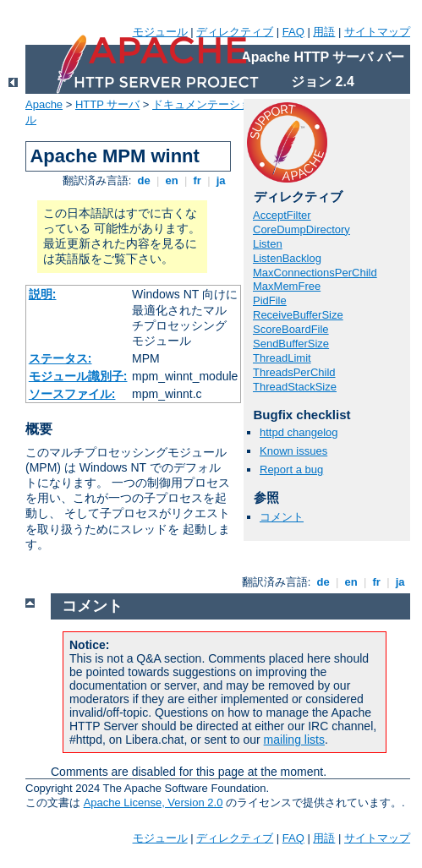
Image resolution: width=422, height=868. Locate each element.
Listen (268, 244)
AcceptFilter (282, 215)
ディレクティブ (235, 32)
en (172, 180)
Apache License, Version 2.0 (153, 802)
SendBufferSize (291, 344)
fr (197, 180)
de (144, 180)
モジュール (160, 32)
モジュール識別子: (78, 376)
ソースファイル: (72, 394)
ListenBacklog (287, 258)
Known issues (293, 451)
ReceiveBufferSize (298, 315)
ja (221, 180)
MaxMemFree (287, 286)
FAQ (293, 32)
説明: (43, 294)
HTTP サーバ (107, 104)
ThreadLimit (282, 358)
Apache (44, 104)
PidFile (270, 300)
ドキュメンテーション (207, 104)
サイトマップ (377, 32)
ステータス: (60, 358)
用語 (324, 32)
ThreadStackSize (295, 387)
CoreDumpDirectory (301, 229)
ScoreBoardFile (291, 329)
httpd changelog (299, 432)
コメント (282, 517)
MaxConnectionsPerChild (315, 273)
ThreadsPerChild (294, 372)
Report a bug (291, 469)
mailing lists (294, 740)
